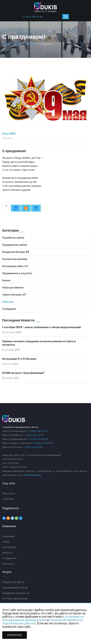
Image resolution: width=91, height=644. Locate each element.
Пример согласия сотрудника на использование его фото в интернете (39, 343)
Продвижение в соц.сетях (17, 273)
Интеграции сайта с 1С (15, 266)
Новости (18, 44)
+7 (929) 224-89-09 (38, 439)
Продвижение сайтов (15, 245)
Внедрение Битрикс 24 (16, 252)
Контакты (8, 564)
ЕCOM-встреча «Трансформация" (23, 373)
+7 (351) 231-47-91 (34, 435)
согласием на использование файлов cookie (43, 618)
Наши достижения (13, 287)
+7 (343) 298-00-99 (32, 17)
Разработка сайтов (13, 238)
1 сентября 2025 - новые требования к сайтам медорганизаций (42, 327)
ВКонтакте (9, 493)
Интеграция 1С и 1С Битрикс (19, 359)
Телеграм (8, 499)
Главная (6, 44)
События (30, 44)
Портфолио (9, 547)
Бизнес (6, 280)
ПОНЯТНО (15, 635)
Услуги (6, 542)
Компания (8, 536)
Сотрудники (9, 309)
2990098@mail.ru (32, 475)
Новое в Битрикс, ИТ (14, 295)
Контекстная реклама (15, 259)
